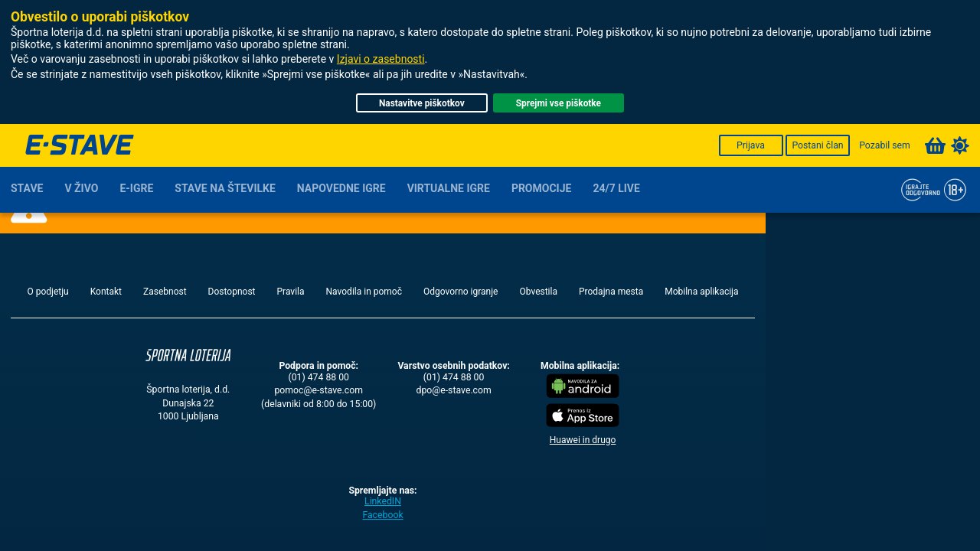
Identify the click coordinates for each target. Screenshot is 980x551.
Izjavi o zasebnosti (381, 59)
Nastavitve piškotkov (422, 103)
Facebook (382, 515)
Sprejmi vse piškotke (559, 103)
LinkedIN (383, 501)
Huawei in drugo (583, 440)
